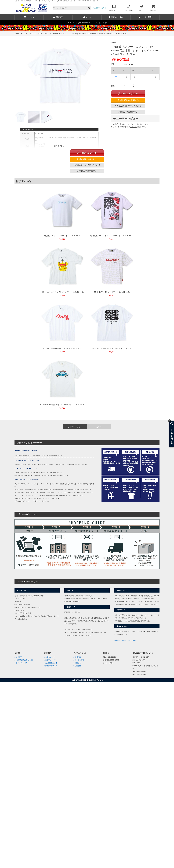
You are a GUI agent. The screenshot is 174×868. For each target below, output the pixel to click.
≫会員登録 (77, 657)
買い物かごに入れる (128, 93)
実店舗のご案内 (116, 17)
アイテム (32, 17)
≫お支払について (50, 657)
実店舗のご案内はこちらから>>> (125, 640)
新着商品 (58, 17)
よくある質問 (145, 17)
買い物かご (153, 8)
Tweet (113, 42)
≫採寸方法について (51, 666)
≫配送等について (50, 660)
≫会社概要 (18, 657)
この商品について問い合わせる (128, 106)
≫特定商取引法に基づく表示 (24, 660)
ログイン (141, 8)
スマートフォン (75, 427)
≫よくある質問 (79, 660)
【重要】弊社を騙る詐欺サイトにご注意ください (87, 23)
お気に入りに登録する (128, 112)
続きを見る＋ (59, 146)
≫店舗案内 (77, 666)
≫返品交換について (51, 663)
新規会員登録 (129, 8)
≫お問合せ (77, 663)
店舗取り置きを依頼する (128, 100)
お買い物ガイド (114, 8)
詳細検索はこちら (100, 8)
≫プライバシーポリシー (22, 663)
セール (87, 17)
